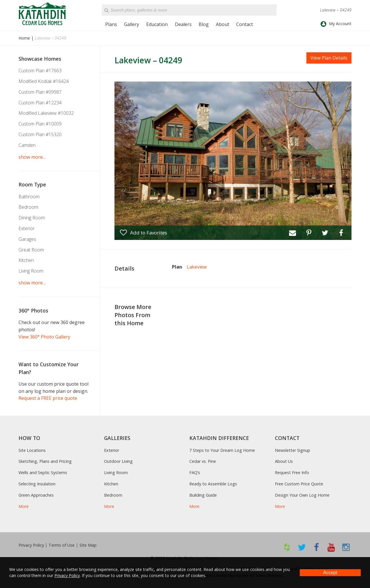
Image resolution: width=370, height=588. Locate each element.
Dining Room (32, 218)
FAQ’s (195, 473)
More (24, 506)
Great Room (31, 250)
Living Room (31, 271)
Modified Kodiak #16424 (44, 81)
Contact (245, 24)
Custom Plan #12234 (40, 103)
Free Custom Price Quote (299, 484)
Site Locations (32, 450)
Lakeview (197, 267)
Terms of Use (62, 545)
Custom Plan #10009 (40, 124)
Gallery (132, 24)
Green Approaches (36, 495)
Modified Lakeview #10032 (46, 113)
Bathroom (29, 197)
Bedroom (28, 207)
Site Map (88, 545)
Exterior (27, 228)
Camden (27, 145)
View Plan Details (329, 58)
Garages (27, 239)
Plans (111, 24)
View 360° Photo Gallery (44, 337)
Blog (204, 24)
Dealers (183, 24)
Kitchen (26, 260)
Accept (330, 573)
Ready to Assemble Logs (213, 484)
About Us (284, 461)
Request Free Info (292, 473)
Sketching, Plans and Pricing (45, 461)
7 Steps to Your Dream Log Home (222, 450)
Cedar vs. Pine (203, 461)
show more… (32, 157)
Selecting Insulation (37, 484)
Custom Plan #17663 (40, 71)
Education (157, 24)
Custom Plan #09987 (40, 92)
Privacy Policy (31, 545)
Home (24, 38)
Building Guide (203, 495)
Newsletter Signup (293, 450)
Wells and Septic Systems (43, 473)
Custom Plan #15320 (40, 134)
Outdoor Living (118, 461)
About (223, 24)
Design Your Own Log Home (302, 495)
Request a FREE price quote (48, 398)
